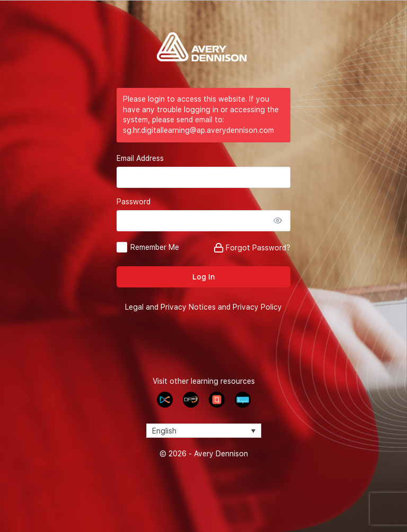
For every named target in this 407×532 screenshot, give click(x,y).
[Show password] (280, 221)
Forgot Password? (258, 248)
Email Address (140, 158)
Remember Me (155, 247)
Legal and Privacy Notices (170, 307)
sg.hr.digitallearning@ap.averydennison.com (198, 130)
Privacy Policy (257, 307)
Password (134, 202)
